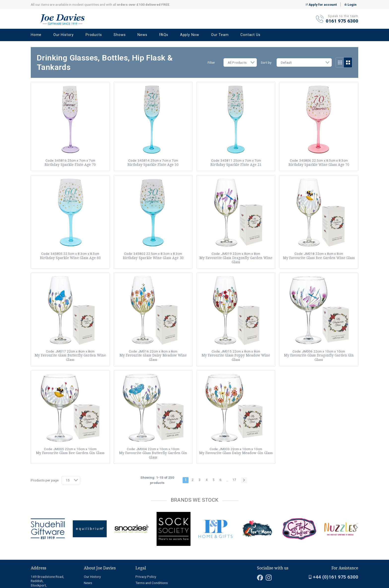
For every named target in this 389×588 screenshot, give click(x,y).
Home (36, 35)
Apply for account (321, 4)
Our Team (220, 35)
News (142, 35)
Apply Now (190, 35)
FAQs (164, 35)
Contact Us (250, 35)
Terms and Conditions (152, 583)
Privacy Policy (146, 577)
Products (94, 35)
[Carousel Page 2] (35, 511)
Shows (120, 35)
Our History (64, 35)
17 (234, 480)
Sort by (266, 62)
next (356, 528)
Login (350, 4)
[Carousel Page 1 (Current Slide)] (32, 511)
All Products (237, 62)
